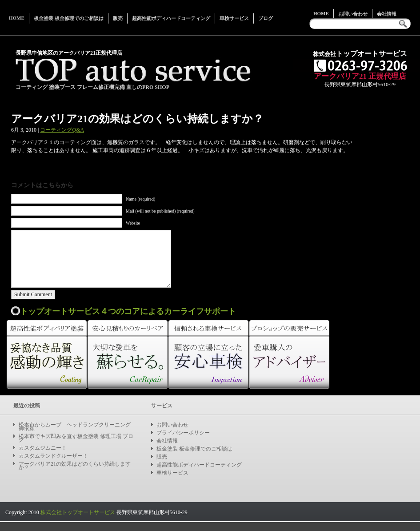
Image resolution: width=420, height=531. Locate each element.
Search (406, 24)
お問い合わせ (353, 14)
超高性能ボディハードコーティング (171, 18)
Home (321, 13)
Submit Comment (33, 294)
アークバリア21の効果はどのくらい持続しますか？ (75, 466)
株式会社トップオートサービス (78, 512)
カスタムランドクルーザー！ (53, 456)
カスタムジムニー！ (43, 448)
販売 (118, 18)
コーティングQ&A (62, 130)
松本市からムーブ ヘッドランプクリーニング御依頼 (75, 426)
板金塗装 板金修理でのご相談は (69, 18)
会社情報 (387, 14)
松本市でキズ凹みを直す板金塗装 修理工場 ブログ (76, 438)
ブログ (266, 18)
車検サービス (234, 18)
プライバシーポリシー (183, 433)
